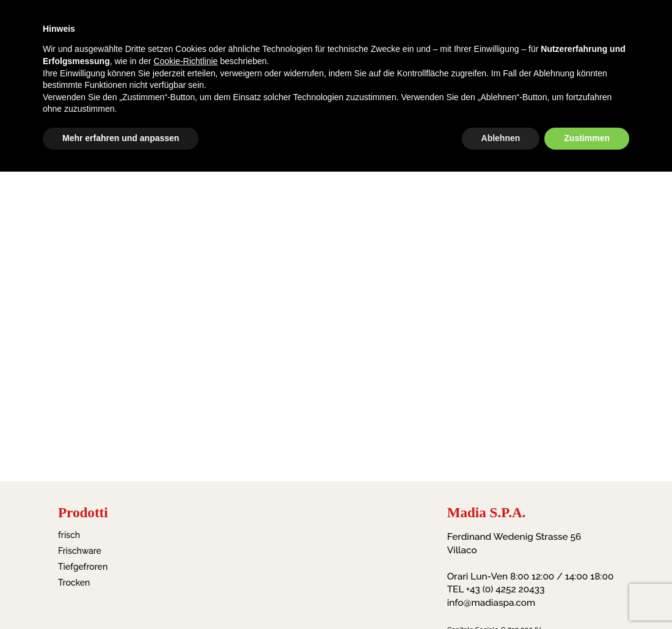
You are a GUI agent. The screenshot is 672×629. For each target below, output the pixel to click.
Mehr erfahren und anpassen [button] (121, 138)
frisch (69, 535)
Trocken (74, 583)
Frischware (80, 551)
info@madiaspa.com (491, 603)
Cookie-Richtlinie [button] (185, 61)
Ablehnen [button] (501, 138)
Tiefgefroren (83, 567)
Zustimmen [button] (587, 138)
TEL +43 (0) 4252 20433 (496, 589)
